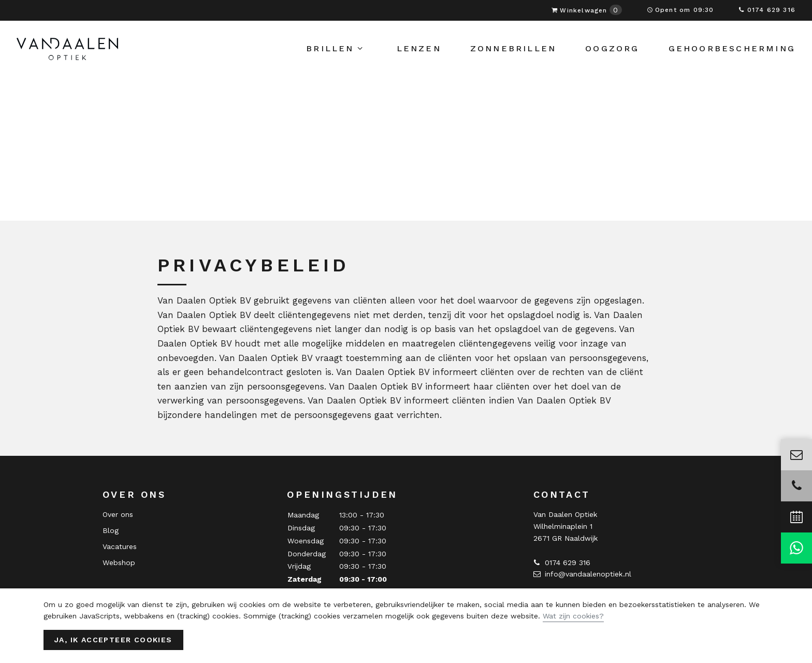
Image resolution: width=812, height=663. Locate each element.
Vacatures (120, 546)
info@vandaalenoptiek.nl (582, 574)
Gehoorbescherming (732, 54)
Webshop (119, 563)
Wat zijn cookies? (573, 616)
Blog (111, 530)
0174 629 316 (767, 10)
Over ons (118, 514)
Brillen (335, 54)
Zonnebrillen (513, 54)
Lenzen (419, 54)
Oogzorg (612, 54)
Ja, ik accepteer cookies (113, 640)
